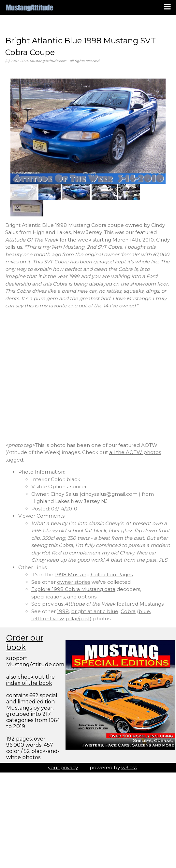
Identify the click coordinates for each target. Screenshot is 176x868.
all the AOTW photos (135, 452)
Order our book (25, 642)
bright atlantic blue (95, 611)
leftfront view (47, 618)
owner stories (74, 582)
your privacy (63, 767)
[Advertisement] (61, 376)
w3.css (129, 767)
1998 (63, 611)
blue (144, 611)
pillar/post (78, 618)
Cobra (128, 611)
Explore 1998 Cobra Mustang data (73, 589)
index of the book (29, 683)
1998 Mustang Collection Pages (94, 574)
